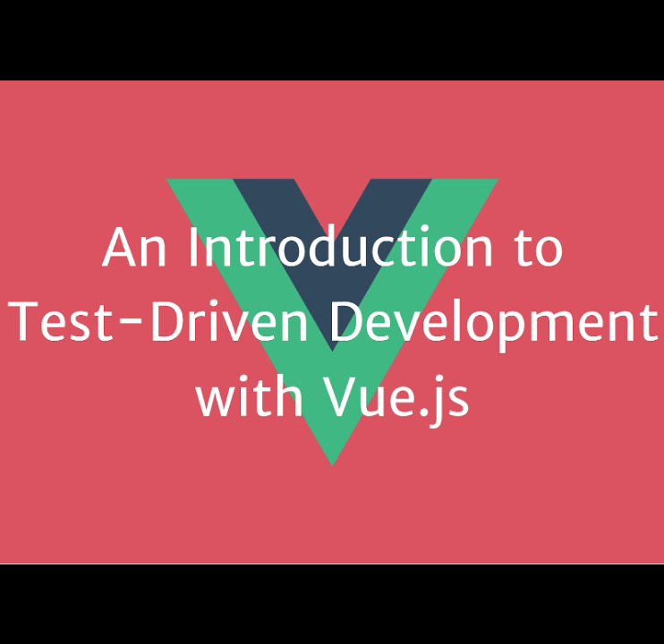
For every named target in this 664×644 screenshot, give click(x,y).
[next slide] (633, 605)
